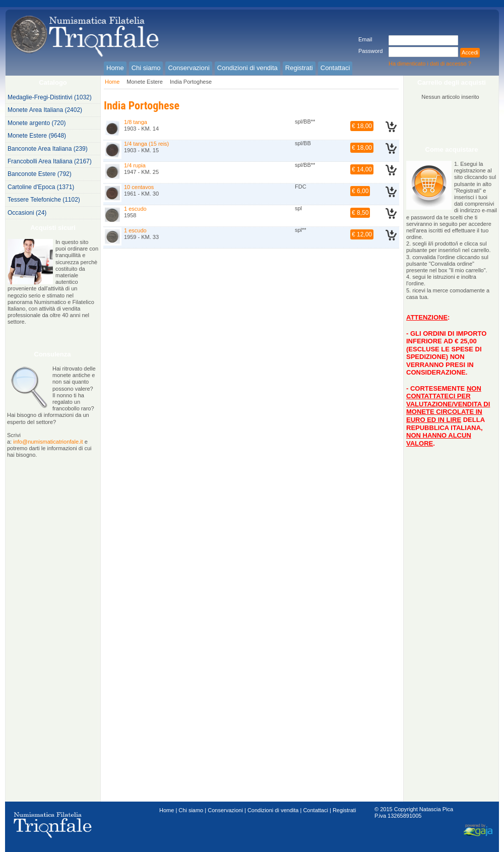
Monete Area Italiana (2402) (45, 110)
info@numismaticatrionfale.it (48, 442)
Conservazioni (225, 810)
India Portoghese (191, 82)
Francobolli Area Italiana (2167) (50, 161)
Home (112, 82)
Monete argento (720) (37, 123)
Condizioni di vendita (273, 810)
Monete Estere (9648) (37, 136)
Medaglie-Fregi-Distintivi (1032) (50, 97)
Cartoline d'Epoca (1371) (41, 187)
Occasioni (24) (27, 213)
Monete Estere (145, 82)
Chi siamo (191, 810)
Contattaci (316, 810)
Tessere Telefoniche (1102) (44, 200)
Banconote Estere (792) (40, 174)
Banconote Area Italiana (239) (48, 149)
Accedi (470, 52)
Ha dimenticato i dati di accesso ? (430, 64)
